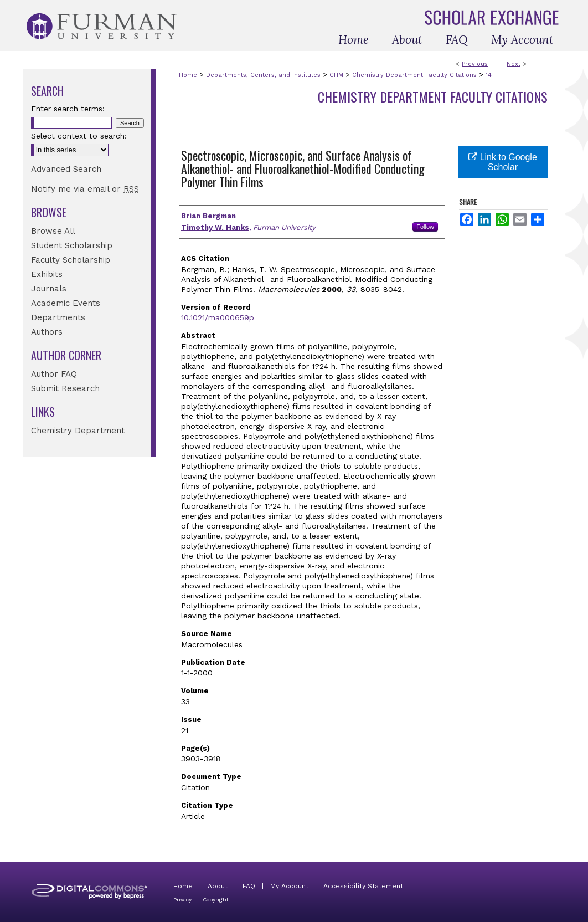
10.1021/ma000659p (218, 317)
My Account (289, 886)
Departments (58, 317)
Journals (49, 289)
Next (514, 64)
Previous (475, 64)
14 (489, 75)
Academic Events (66, 303)
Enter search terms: (68, 109)
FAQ (249, 886)
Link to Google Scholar (503, 162)
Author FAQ (54, 374)
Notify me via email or (85, 189)
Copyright (216, 900)
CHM (336, 75)
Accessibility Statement (363, 886)
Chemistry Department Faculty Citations (414, 75)
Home (188, 75)
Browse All (53, 231)
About (218, 886)
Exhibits (47, 274)
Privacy (182, 900)
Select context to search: (79, 136)
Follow (425, 227)
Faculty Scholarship (71, 260)
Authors (47, 332)
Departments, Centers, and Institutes (263, 75)
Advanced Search (66, 169)
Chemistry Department (78, 431)
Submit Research (65, 388)
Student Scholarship (72, 245)
